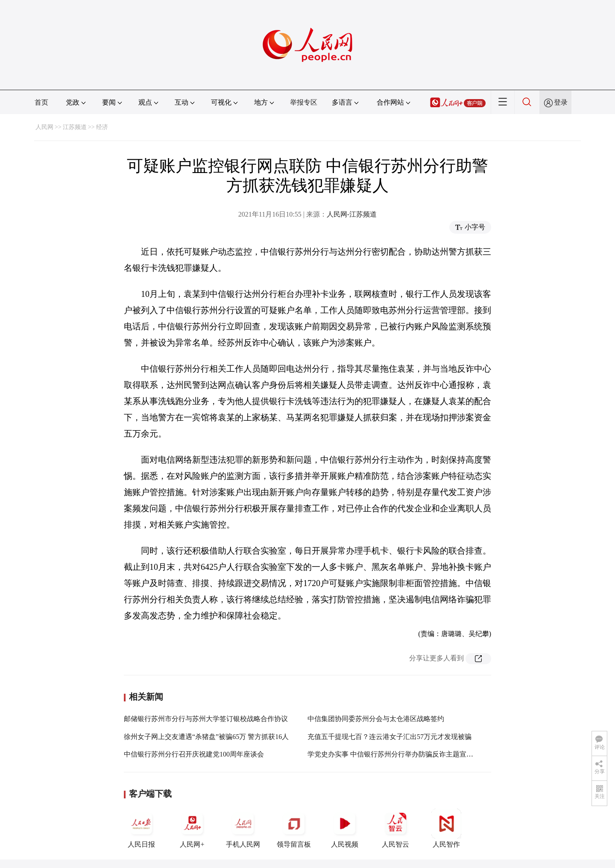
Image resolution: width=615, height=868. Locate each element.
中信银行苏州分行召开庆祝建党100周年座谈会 (194, 754)
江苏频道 (75, 127)
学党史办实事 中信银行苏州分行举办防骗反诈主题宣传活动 (397, 754)
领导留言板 (294, 828)
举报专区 (304, 102)
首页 (41, 102)
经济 (102, 127)
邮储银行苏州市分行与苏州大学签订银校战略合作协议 (206, 719)
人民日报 (141, 828)
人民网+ (192, 828)
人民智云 (395, 828)
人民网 (44, 127)
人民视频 (345, 828)
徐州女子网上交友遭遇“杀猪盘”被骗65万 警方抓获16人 (206, 737)
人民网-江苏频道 (352, 214)
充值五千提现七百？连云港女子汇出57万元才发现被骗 (389, 737)
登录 (561, 102)
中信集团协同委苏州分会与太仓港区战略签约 (376, 719)
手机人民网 (243, 828)
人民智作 (446, 828)
